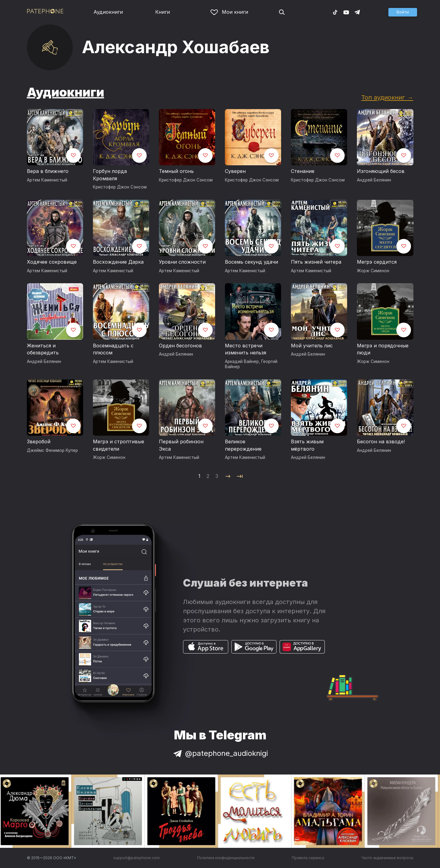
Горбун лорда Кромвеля (110, 175)
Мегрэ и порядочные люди (383, 349)
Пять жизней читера (316, 262)
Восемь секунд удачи (251, 262)
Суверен (235, 171)
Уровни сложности (182, 262)
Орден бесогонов (180, 346)
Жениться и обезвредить (43, 349)
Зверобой (39, 441)
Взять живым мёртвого (307, 445)
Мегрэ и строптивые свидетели (119, 445)
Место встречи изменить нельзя (246, 349)
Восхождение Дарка (118, 262)
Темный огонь (176, 171)
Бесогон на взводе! (381, 441)
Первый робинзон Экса (181, 445)
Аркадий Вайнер (242, 361)
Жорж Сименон (373, 271)
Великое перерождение (243, 445)
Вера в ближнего (48, 171)
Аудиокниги (108, 12)
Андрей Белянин (374, 180)
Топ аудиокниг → (387, 97)
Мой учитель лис (312, 346)
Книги (163, 12)
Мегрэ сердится (377, 262)
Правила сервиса (308, 858)
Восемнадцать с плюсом (113, 349)
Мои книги (229, 12)
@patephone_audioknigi (220, 753)
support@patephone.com (137, 858)
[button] (403, 12)
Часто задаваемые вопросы (387, 858)
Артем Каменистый (47, 180)
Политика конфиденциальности (226, 858)
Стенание (303, 171)
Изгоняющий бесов (381, 171)
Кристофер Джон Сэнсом (120, 187)
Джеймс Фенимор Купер (52, 450)
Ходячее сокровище (52, 262)
